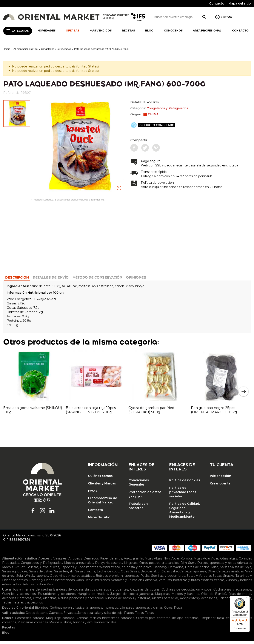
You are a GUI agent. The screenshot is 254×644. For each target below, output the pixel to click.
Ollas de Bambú (214, 597)
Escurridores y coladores (57, 597)
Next (244, 394)
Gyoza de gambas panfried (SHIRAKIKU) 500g (151, 413)
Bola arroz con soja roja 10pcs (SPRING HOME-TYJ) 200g (91, 413)
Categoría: (159, 108)
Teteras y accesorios (28, 605)
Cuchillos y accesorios (19, 597)
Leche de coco (108, 574)
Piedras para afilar (165, 601)
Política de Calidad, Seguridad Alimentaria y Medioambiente (185, 513)
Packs (145, 578)
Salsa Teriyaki (64, 574)
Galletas (32, 570)
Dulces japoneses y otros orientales (225, 566)
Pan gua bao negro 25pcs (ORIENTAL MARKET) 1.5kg (214, 413)
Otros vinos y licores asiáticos (72, 578)
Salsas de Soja (241, 570)
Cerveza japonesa (193, 574)
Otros (37, 601)
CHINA (151, 114)
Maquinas (162, 597)
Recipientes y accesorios (198, 601)
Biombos (42, 610)
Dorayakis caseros (109, 566)
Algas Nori (162, 561)
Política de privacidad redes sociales (183, 495)
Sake (174, 574)
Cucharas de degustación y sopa (187, 592)
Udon (80, 583)
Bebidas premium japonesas (117, 578)
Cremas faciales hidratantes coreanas (105, 621)
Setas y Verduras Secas (204, 578)
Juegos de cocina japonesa (132, 597)
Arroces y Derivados (84, 561)
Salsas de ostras (41, 574)
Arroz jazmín (133, 561)
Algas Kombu (182, 561)
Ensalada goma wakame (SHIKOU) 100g (33, 413)
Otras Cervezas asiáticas (226, 574)
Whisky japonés (36, 578)
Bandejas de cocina (68, 592)
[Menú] (247, 598)
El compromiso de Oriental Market (102, 503)
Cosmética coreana (30, 621)
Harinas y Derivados (168, 570)
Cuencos (55, 616)
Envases (70, 616)
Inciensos (111, 610)
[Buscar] (180, 17)
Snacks (229, 578)
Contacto (217, 3)
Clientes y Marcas (102, 486)
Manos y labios (60, 625)
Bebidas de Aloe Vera (38, 587)
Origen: (144, 114)
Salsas (225, 570)
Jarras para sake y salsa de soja (100, 616)
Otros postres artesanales (159, 566)
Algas (149, 561)
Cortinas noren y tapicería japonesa (76, 610)
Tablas (7, 605)
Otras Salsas (130, 574)
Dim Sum (188, 566)
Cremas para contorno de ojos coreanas (167, 621)
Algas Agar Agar (206, 561)
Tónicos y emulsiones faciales (95, 625)
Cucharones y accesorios (232, 592)
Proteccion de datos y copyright (145, 497)
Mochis (8, 570)
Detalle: (145, 102)
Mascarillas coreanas (33, 625)
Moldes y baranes (185, 597)
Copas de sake (36, 616)
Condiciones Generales (139, 485)
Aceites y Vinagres (52, 561)
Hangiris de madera (93, 597)
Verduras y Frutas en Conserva (134, 583)
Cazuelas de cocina (145, 592)
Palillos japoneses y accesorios (81, 601)
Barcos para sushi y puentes (106, 592)
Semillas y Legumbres (168, 578)
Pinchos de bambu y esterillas (128, 601)
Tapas (139, 616)
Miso (215, 570)
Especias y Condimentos (79, 570)
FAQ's (93, 493)
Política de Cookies (185, 483)
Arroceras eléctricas (17, 601)
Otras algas (229, 561)
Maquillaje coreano (60, 621)
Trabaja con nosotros (138, 508)
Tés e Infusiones (98, 583)
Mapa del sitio (240, 3)
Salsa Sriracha (85, 574)
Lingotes (131, 566)
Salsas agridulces (15, 574)
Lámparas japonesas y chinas (141, 610)
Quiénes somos (100, 479)
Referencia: (12, 93)
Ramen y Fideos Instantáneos (52, 583)
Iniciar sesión (221, 479)
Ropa (178, 610)
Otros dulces (50, 570)
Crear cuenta (220, 486)
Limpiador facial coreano (219, 621)
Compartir (139, 140)
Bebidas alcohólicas (155, 574)
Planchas (50, 601)
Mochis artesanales (79, 566)
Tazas (149, 616)
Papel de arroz (111, 561)
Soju (20, 578)
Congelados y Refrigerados (167, 108)
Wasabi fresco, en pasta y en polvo (125, 570)
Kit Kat (20, 570)
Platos (129, 616)
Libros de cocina (197, 570)
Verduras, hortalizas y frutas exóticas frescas (192, 583)
